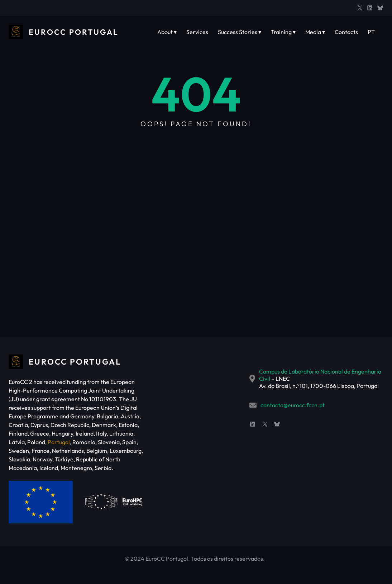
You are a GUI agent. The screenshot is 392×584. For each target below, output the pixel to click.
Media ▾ (315, 32)
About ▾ (167, 32)
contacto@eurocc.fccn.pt (248, 398)
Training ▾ (283, 32)
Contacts (346, 32)
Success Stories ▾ (240, 32)
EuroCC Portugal (75, 32)
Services (197, 32)
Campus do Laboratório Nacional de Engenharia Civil (283, 371)
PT (371, 32)
